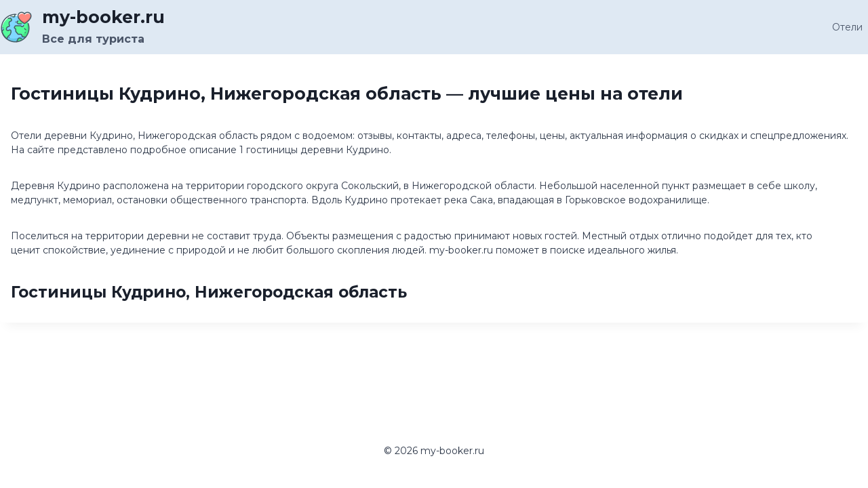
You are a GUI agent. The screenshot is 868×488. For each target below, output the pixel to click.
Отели (847, 27)
